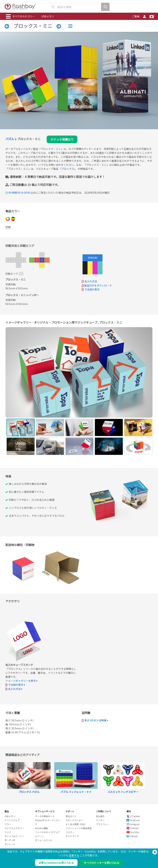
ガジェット (10, 844)
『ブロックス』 (68, 169)
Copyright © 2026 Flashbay (138, 859)
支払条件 (100, 816)
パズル (10, 139)
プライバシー (103, 824)
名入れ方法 (91, 281)
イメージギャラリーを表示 (21, 681)
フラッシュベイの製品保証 (79, 828)
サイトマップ (72, 836)
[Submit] (53, 7)
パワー (8, 824)
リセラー (70, 832)
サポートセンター (74, 820)
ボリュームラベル (44, 840)
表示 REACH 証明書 (96, 720)
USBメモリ (48, 16)
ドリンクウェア (12, 820)
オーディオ (10, 840)
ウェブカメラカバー (14, 828)
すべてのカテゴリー (20, 16)
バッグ (8, 832)
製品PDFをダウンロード (97, 285)
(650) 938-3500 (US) (143, 855)
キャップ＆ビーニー (14, 836)
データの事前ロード (45, 816)
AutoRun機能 (42, 828)
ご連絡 (136, 16)
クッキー (100, 820)
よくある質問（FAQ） (76, 824)
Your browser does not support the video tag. (117, 501)
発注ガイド (71, 816)
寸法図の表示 (92, 289)
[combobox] (75, 7)
